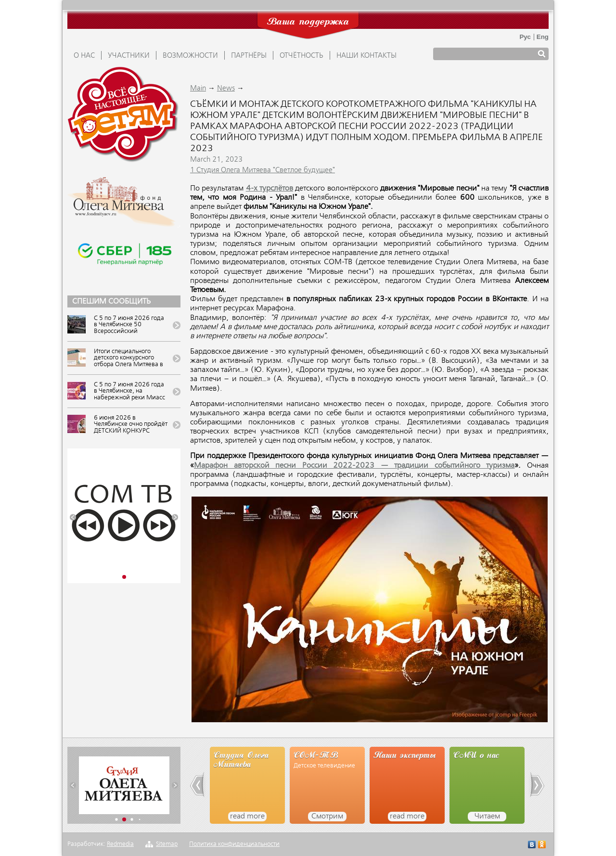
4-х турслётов (269, 189)
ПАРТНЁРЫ (249, 56)
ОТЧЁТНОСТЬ (302, 56)
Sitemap (167, 844)
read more (247, 817)
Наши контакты (366, 56)
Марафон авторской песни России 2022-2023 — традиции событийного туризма (354, 466)
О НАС (84, 56)
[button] (73, 517)
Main (198, 89)
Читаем (487, 817)
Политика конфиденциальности (234, 844)
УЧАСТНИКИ (129, 56)
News (226, 89)
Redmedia (120, 844)
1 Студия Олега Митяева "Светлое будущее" (263, 170)
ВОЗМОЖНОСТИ (190, 56)
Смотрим (327, 817)
